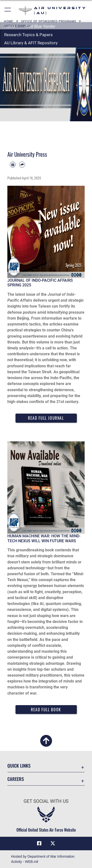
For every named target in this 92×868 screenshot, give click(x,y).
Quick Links (19, 766)
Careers (16, 779)
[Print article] (13, 165)
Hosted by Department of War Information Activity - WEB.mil (43, 859)
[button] (8, 10)
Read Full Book (46, 710)
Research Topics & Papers (28, 35)
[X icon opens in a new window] (53, 843)
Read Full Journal (46, 418)
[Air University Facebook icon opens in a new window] (39, 843)
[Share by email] (22, 165)
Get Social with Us (46, 801)
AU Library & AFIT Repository (31, 43)
